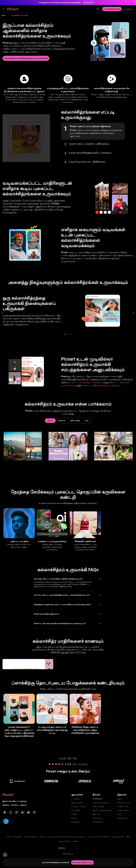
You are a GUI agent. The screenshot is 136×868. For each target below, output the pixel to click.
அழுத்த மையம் (122, 818)
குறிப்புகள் (96, 814)
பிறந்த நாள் (62, 421)
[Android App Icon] (15, 806)
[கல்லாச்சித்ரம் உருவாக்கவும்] (26, 58)
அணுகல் (75, 841)
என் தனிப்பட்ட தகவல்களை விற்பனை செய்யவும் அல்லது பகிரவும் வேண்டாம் (62, 837)
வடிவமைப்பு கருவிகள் (79, 807)
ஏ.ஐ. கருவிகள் (76, 810)
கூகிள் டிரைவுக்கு (98, 807)
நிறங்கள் (74, 818)
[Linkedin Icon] (23, 812)
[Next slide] (133, 313)
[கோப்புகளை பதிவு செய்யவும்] (82, 862)
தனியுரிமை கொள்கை (30, 837)
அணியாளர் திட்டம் (124, 810)
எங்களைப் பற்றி (123, 807)
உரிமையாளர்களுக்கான (101, 803)
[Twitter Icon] (11, 812)
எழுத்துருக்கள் (76, 822)
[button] (93, 131)
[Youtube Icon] (28, 812)
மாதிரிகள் (74, 814)
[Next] (98, 531)
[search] (98, 9)
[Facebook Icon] (5, 812)
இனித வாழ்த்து (75, 421)
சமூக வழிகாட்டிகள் (118, 837)
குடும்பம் (50, 421)
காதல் (87, 421)
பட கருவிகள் (76, 799)
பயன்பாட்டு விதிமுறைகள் (14, 837)
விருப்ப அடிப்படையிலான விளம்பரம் (99, 837)
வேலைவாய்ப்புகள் (124, 803)
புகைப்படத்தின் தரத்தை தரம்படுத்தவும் (101, 385)
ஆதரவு (120, 799)
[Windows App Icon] (23, 806)
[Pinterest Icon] (34, 812)
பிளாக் (119, 814)
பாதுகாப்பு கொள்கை (64, 841)
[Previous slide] (3, 313)
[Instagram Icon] (17, 812)
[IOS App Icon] (6, 806)
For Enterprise (97, 799)
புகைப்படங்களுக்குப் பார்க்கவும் (86, 382)
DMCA (128, 837)
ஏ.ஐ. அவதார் (97, 818)
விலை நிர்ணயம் (98, 822)
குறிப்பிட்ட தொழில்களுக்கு (102, 810)
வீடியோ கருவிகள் (77, 803)
